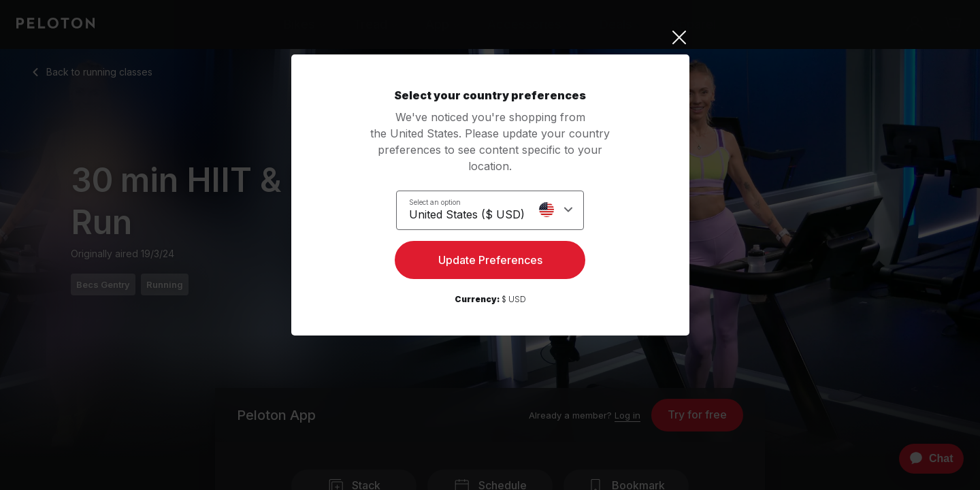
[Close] (490, 37)
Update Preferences (490, 263)
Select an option (435, 201)
